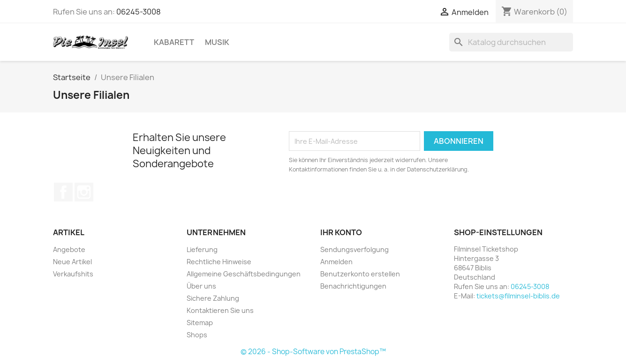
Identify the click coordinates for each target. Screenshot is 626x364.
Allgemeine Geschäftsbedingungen (244, 274)
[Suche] (511, 42)
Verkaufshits (73, 274)
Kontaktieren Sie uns (220, 310)
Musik (217, 42)
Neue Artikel (72, 262)
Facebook (63, 192)
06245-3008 (139, 12)
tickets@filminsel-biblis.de (518, 296)
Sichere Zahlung (213, 298)
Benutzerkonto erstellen (360, 274)
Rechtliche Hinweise (219, 262)
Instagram (84, 192)
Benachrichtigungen (353, 286)
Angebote (69, 249)
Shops (197, 335)
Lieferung (202, 249)
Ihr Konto (341, 232)
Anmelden (336, 262)
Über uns (201, 286)
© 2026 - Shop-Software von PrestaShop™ (313, 352)
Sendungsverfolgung (354, 249)
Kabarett (174, 42)
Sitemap (200, 323)
